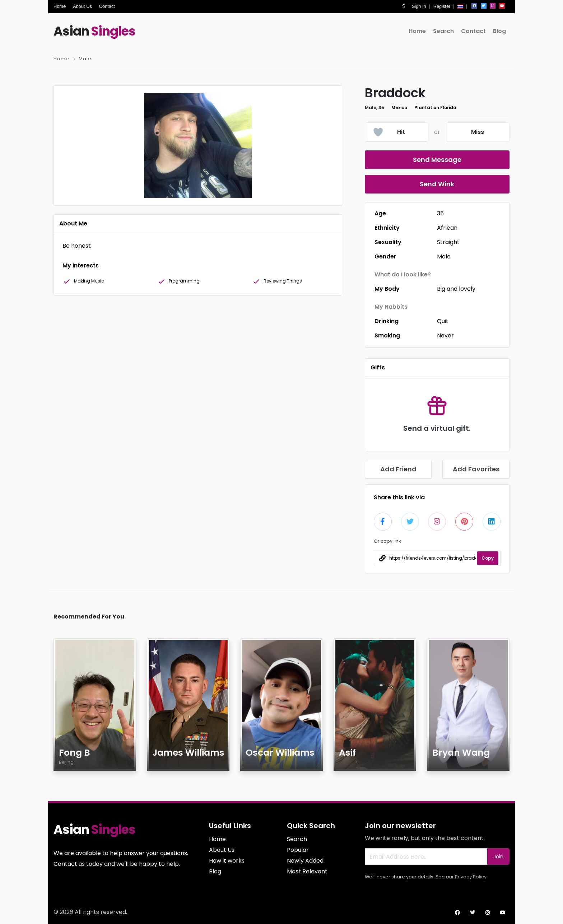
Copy (488, 558)
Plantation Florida (435, 108)
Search (443, 31)
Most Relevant (307, 871)
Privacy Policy (471, 877)
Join (498, 857)
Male (85, 59)
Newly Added (305, 861)
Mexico (399, 108)
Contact (107, 6)
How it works (227, 861)
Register (442, 6)
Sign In (419, 6)
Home (60, 6)
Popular (298, 850)
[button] (404, 6)
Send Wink (437, 184)
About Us (82, 6)
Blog (499, 31)
